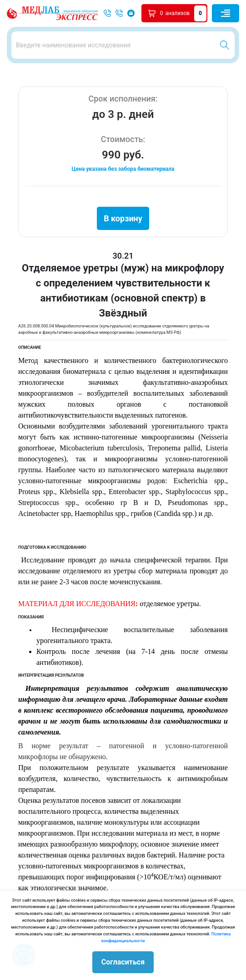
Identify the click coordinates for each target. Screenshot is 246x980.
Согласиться (123, 962)
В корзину (123, 218)
